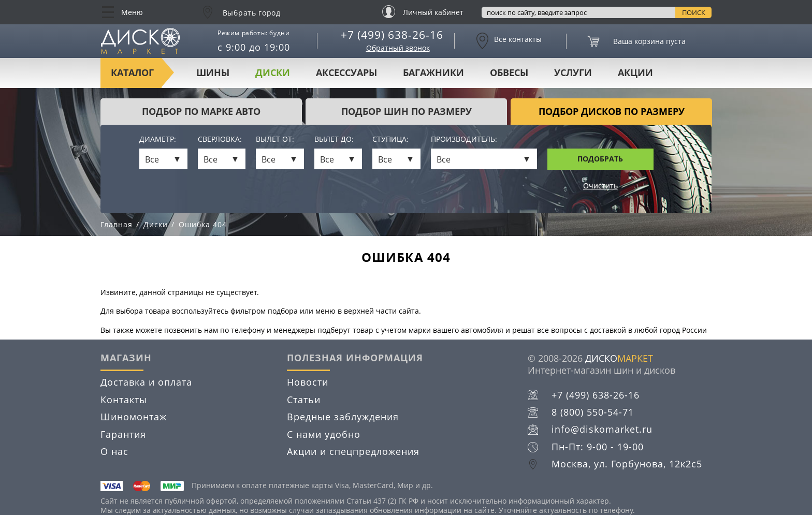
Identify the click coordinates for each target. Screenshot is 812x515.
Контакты (124, 400)
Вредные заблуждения (343, 417)
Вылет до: (334, 139)
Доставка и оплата (146, 382)
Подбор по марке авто (201, 111)
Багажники (433, 72)
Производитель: (464, 139)
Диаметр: (158, 139)
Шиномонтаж (134, 417)
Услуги (573, 72)
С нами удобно (324, 434)
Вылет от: (275, 139)
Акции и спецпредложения (353, 451)
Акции (635, 72)
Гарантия (123, 434)
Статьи (304, 400)
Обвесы (509, 72)
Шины (213, 72)
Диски (273, 72)
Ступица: (390, 139)
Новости (308, 382)
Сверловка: (220, 139)
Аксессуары (346, 72)
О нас (114, 451)
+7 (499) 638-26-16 (392, 35)
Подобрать (600, 159)
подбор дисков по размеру (612, 111)
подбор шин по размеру (407, 111)
